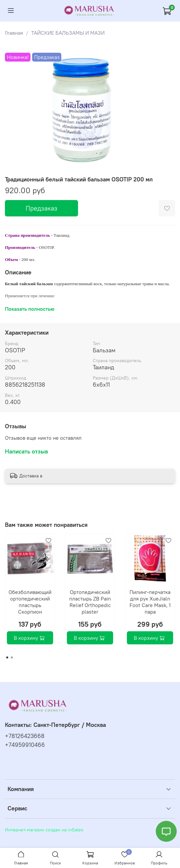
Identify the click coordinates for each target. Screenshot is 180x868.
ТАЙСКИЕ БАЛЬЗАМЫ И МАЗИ (68, 33)
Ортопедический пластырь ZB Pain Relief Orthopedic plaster (90, 602)
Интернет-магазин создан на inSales (44, 830)
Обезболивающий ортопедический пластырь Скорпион (30, 602)
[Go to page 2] (12, 657)
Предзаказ (41, 208)
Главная (14, 33)
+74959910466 (25, 745)
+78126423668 (25, 736)
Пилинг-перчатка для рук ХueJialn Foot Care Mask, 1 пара (150, 602)
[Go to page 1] (7, 657)
